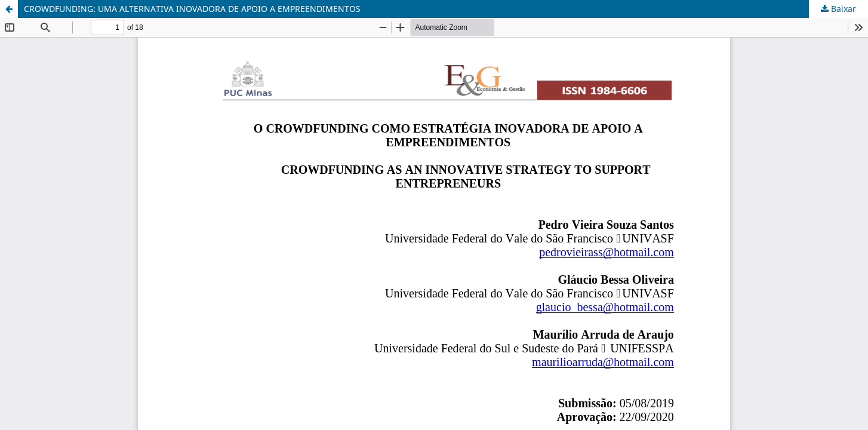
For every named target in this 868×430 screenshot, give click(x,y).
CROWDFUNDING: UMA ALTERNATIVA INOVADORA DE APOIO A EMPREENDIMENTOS (192, 9)
